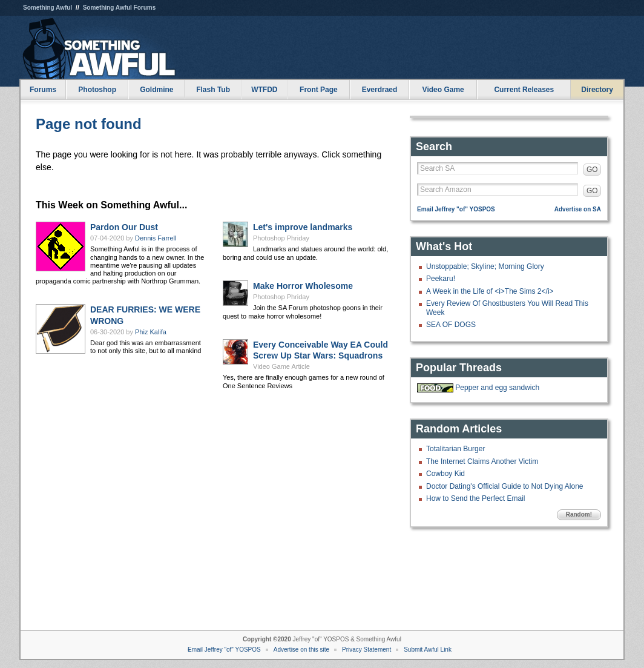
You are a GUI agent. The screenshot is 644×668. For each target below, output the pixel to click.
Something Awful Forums (120, 8)
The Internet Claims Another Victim (482, 461)
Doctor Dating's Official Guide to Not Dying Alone (505, 486)
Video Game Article (281, 366)
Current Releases (524, 90)
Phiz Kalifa (151, 332)
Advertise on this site (301, 650)
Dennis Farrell (156, 238)
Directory (597, 90)
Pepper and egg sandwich (497, 388)
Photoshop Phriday (281, 238)
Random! (579, 514)
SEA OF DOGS (451, 325)
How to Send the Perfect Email (475, 498)
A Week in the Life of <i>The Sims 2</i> (490, 291)
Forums (43, 90)
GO (592, 170)
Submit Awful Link (428, 650)
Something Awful (48, 8)
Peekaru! (441, 279)
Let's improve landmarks (303, 227)
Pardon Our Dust (124, 227)
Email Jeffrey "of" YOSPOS (456, 209)
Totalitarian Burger (455, 449)
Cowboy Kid (445, 474)
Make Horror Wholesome (303, 286)
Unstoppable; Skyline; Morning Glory (485, 266)
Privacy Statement (366, 650)
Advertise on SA (578, 209)
